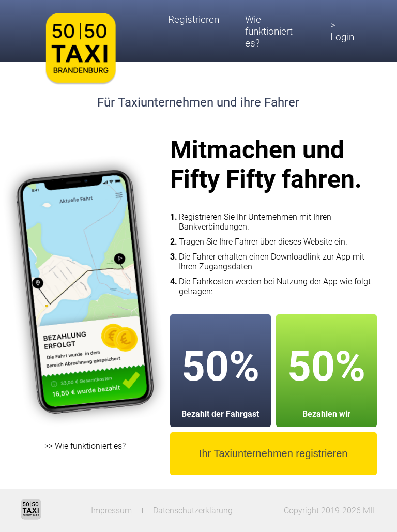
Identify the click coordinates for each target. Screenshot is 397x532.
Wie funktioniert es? (269, 31)
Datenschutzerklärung (193, 511)
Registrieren (194, 19)
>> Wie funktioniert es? (85, 446)
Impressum (111, 511)
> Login (342, 31)
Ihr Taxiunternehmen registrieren (273, 453)
